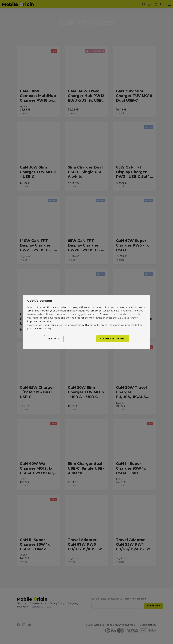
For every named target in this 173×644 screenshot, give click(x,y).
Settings (54, 339)
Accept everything (113, 339)
